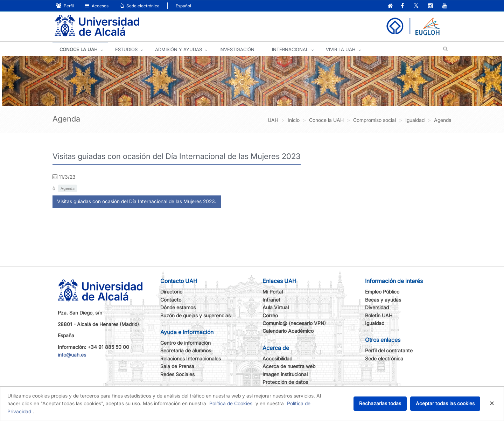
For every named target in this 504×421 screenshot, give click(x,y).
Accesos (97, 6)
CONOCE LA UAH (79, 49)
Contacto (171, 300)
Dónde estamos (178, 307)
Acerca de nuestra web (289, 366)
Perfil (65, 6)
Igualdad (375, 323)
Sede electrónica (140, 6)
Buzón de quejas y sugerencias (195, 315)
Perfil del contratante (389, 350)
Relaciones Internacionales (191, 358)
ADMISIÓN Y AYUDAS (178, 49)
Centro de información (185, 343)
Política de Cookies (231, 403)
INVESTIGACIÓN (237, 49)
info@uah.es (72, 355)
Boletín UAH (379, 315)
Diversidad (377, 307)
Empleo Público (382, 292)
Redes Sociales (177, 374)
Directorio (171, 292)
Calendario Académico (288, 331)
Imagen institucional (285, 374)
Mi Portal (273, 292)
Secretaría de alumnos (186, 350)
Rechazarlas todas (380, 403)
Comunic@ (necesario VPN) (294, 323)
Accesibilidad (277, 358)
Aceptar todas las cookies (445, 403)
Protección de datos (285, 382)
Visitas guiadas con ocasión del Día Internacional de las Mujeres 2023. (137, 201)
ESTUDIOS (126, 49)
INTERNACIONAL (290, 49)
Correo (270, 315)
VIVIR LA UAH (341, 49)
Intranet (271, 300)
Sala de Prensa (177, 366)
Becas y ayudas (383, 300)
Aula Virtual (276, 307)
